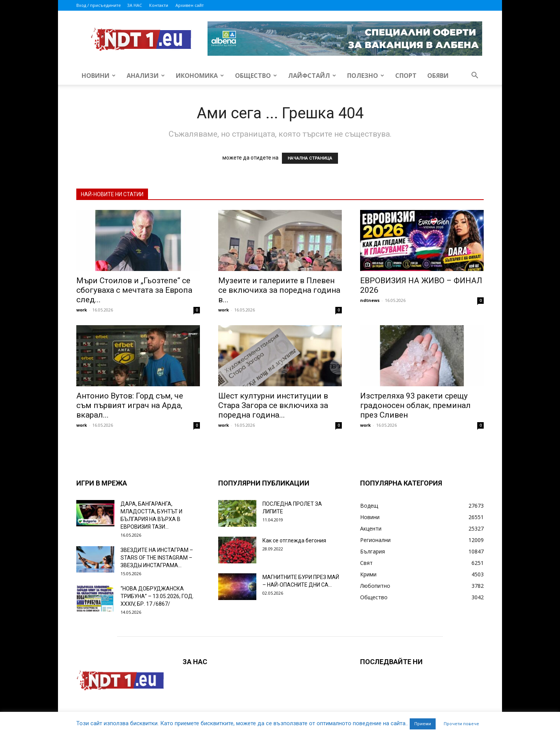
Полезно (366, 76)
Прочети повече (461, 724)
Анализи (146, 76)
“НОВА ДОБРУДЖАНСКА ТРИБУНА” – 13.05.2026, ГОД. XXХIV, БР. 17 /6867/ (157, 596)
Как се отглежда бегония (294, 540)
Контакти (159, 5)
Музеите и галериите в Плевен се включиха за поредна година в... (279, 290)
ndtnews (370, 300)
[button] (475, 76)
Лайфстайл (312, 76)
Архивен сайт (190, 5)
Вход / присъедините (99, 5)
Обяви (438, 76)
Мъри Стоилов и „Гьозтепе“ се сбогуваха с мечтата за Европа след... (134, 290)
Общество (256, 76)
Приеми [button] (423, 724)
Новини (99, 76)
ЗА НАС (134, 5)
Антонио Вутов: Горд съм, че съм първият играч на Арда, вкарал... (130, 405)
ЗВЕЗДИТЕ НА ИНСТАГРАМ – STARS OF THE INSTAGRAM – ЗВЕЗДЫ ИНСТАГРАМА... (157, 558)
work (82, 310)
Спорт (406, 76)
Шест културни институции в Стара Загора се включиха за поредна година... (273, 405)
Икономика (200, 76)
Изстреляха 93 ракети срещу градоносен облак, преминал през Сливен (415, 405)
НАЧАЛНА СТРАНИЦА (310, 158)
